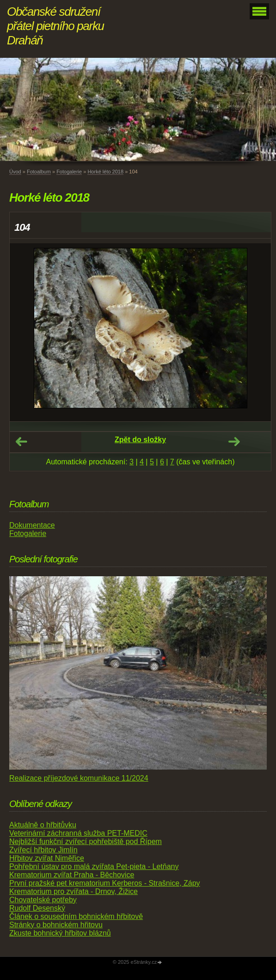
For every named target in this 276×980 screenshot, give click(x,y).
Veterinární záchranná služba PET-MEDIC (78, 833)
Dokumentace (32, 525)
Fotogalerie (69, 172)
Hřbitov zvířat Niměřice (47, 858)
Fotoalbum (39, 172)
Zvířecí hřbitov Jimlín (43, 850)
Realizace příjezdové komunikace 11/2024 (79, 778)
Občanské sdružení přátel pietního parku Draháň (55, 26)
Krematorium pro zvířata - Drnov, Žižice (74, 891)
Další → (234, 442)
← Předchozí (21, 442)
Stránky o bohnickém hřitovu (56, 925)
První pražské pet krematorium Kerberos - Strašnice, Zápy (105, 883)
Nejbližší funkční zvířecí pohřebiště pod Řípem (86, 841)
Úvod (15, 172)
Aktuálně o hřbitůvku (43, 825)
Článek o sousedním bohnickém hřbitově (76, 916)
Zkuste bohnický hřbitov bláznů (60, 933)
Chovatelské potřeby (43, 900)
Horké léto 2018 (105, 172)
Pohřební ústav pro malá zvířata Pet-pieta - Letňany (94, 866)
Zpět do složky (140, 440)
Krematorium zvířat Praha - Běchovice (72, 875)
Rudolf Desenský (37, 908)
